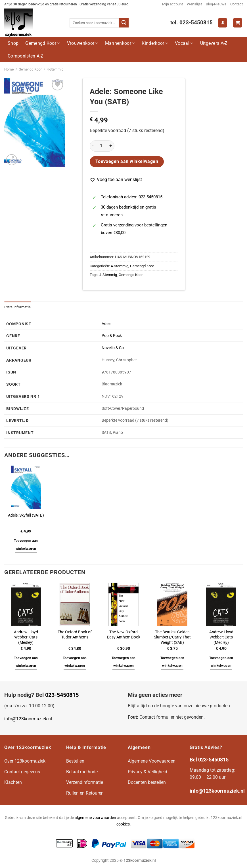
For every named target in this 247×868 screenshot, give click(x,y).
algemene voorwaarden (95, 818)
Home (9, 69)
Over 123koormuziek (25, 761)
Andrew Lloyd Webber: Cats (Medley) (26, 637)
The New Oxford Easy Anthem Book (124, 635)
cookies (123, 824)
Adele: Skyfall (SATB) (26, 515)
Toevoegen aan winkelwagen (127, 162)
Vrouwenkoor (83, 43)
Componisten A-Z (26, 56)
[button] (116, 180)
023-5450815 (62, 695)
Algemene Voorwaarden (152, 761)
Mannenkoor (120, 43)
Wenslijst (194, 4)
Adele (106, 324)
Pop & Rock (112, 336)
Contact (236, 4)
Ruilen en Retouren (85, 793)
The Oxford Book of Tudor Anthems (75, 635)
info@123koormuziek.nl (28, 719)
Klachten (13, 782)
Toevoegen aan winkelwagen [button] (26, 545)
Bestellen (75, 761)
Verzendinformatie (85, 782)
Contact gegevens (22, 772)
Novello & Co (113, 348)
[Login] (223, 23)
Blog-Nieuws (216, 4)
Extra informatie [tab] (17, 307)
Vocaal (184, 43)
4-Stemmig (55, 69)
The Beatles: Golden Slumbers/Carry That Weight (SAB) (172, 637)
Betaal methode (82, 772)
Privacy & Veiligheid (147, 772)
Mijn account (172, 4)
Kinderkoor (155, 43)
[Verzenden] (124, 23)
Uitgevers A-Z (214, 43)
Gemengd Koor (43, 43)
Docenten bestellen (147, 782)
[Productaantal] (101, 146)
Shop (13, 43)
